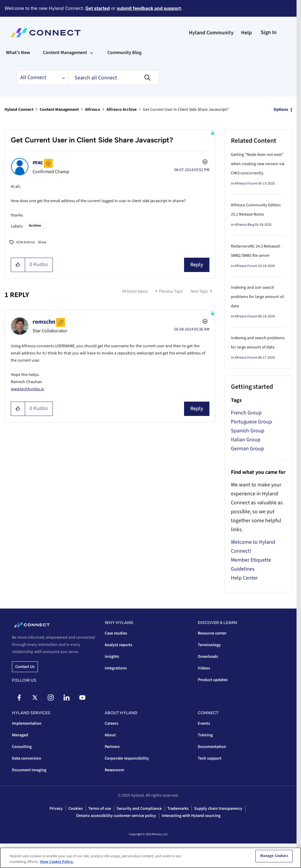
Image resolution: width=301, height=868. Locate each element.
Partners (112, 747)
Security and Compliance (139, 809)
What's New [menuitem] (18, 53)
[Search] (114, 78)
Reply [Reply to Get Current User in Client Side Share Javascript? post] (197, 265)
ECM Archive (26, 242)
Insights (112, 657)
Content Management (59, 110)
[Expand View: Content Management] (92, 53)
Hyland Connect (19, 110)
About (110, 735)
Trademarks (178, 809)
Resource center (212, 633)
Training (205, 735)
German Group (247, 449)
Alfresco (93, 110)
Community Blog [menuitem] (124, 53)
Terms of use (100, 809)
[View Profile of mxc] (38, 162)
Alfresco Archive (122, 110)
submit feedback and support (149, 8)
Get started (98, 8)
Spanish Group (248, 431)
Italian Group (246, 440)
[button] (18, 265)
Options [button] (281, 110)
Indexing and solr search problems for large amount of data (257, 297)
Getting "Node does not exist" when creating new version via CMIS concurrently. (258, 164)
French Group (246, 413)
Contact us (25, 667)
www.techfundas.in (27, 389)
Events (204, 723)
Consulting (22, 747)
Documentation (212, 747)
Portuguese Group (251, 422)
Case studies (116, 633)
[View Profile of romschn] (44, 322)
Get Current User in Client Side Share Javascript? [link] (186, 110)
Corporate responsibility (127, 758)
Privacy (56, 809)
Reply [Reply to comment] (197, 409)
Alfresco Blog (244, 225)
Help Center (244, 578)
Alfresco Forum (246, 183)
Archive (35, 226)
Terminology (209, 645)
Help (246, 33)
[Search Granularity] (42, 78)
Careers (111, 723)
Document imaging (29, 770)
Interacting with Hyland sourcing (191, 816)
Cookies (75, 809)
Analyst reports (118, 645)
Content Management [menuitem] (65, 53)
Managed (20, 735)
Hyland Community (211, 33)
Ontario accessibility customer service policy (116, 816)
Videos (204, 668)
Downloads (208, 657)
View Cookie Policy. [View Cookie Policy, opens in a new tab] (57, 864)
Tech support (210, 758)
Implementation (27, 723)
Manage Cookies (274, 858)
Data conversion (27, 758)
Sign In (269, 32)
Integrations (116, 668)
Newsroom (114, 770)
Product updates (213, 680)
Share (42, 242)
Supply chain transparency (218, 809)
